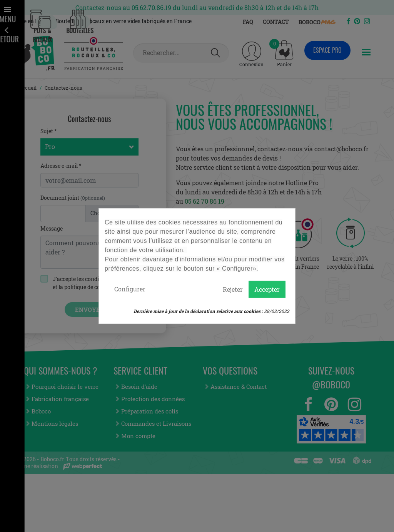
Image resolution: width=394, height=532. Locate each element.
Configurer (130, 289)
